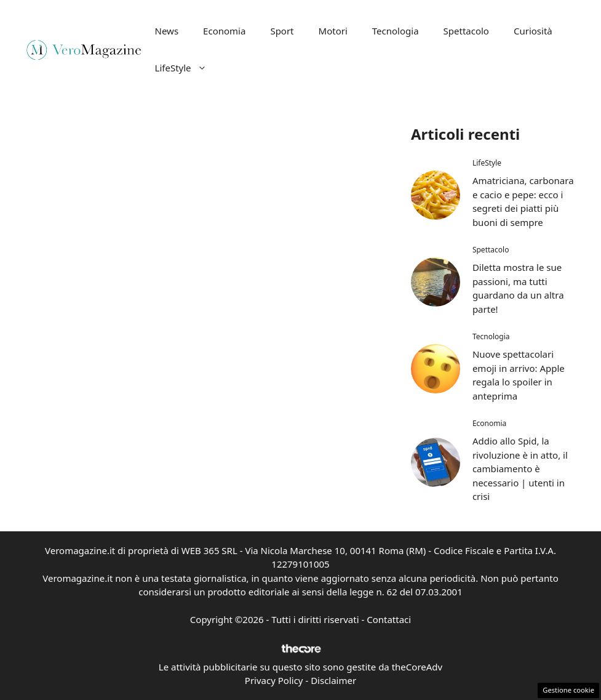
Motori (333, 31)
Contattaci (389, 619)
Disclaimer (333, 680)
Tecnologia (396, 31)
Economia (224, 31)
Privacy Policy (274, 680)
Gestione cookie (568, 690)
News (167, 31)
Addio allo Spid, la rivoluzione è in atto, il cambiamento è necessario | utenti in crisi (520, 469)
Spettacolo (466, 31)
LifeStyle (187, 68)
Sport (282, 31)
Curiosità (533, 31)
